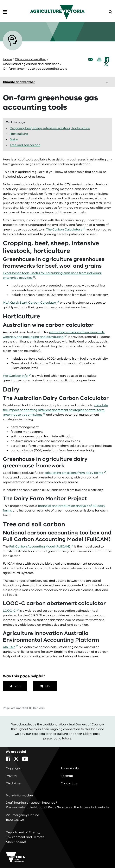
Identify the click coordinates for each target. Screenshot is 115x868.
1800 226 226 (15, 820)
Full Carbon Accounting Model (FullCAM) (40, 547)
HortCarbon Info (15, 376)
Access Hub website (94, 807)
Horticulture (19, 134)
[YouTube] (25, 759)
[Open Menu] (5, 12)
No (48, 686)
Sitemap (67, 776)
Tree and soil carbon (25, 145)
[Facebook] (107, 59)
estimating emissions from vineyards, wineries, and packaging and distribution (54, 335)
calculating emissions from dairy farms (74, 473)
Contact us (69, 783)
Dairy (14, 139)
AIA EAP (9, 647)
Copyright (13, 768)
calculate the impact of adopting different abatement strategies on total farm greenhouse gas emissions (55, 410)
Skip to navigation (0, 0)
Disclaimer (14, 783)
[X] (106, 64)
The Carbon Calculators (64, 229)
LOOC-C (9, 611)
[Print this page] (99, 59)
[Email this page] (91, 59)
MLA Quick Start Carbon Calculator (30, 303)
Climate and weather (31, 59)
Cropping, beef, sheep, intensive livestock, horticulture (50, 128)
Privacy (11, 776)
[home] (57, 12)
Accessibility (70, 768)
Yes (18, 686)
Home (7, 59)
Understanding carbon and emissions (31, 64)
